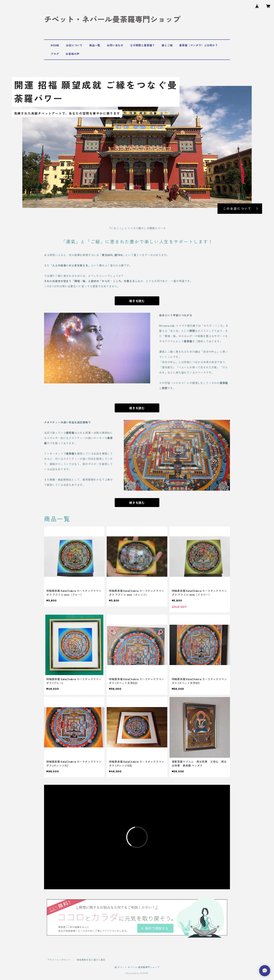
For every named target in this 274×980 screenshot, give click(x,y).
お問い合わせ (115, 45)
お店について (74, 45)
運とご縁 (167, 45)
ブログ (55, 54)
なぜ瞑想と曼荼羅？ (142, 45)
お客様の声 (72, 54)
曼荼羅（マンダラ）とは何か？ (198, 45)
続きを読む (137, 301)
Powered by (137, 973)
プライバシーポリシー (59, 960)
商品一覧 (95, 45)
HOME (55, 45)
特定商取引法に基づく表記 (91, 960)
